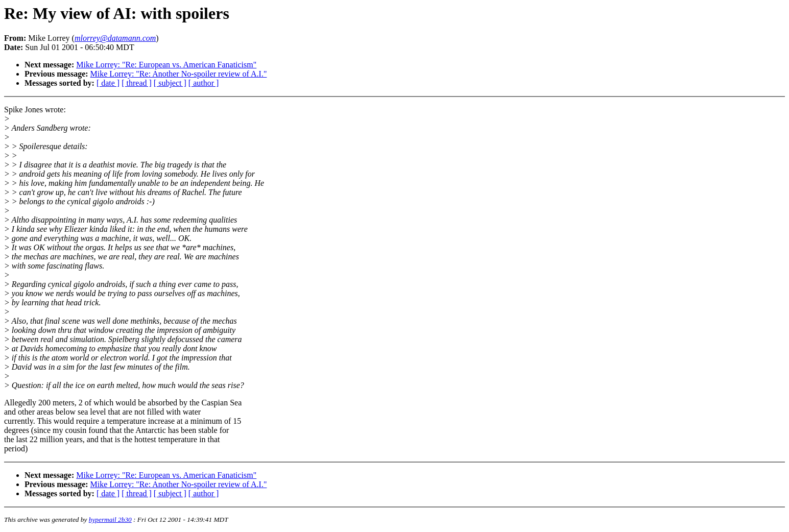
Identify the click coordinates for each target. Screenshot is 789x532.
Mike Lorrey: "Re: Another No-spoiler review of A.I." (179, 74)
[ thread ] (137, 83)
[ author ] (204, 83)
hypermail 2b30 (110, 519)
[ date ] (108, 83)
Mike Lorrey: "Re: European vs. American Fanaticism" (166, 65)
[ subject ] (170, 83)
